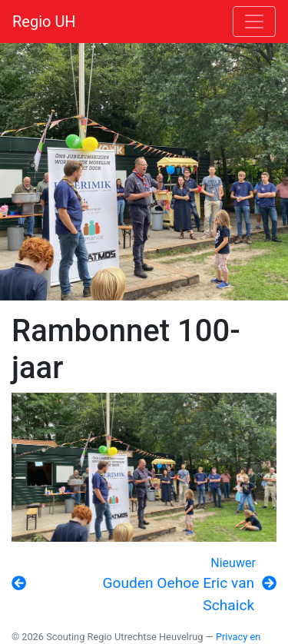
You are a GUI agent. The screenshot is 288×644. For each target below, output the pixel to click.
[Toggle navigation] (254, 22)
